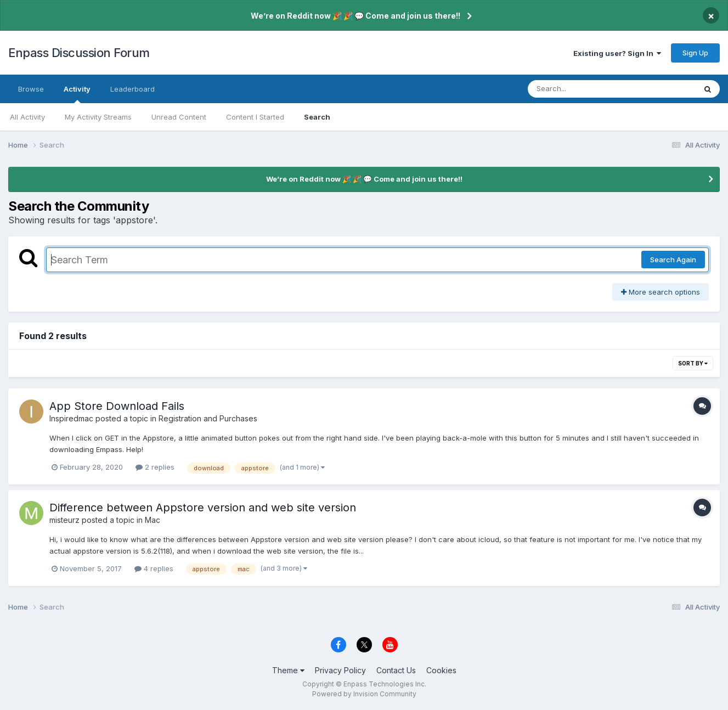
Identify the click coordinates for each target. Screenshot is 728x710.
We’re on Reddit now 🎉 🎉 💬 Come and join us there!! (355, 16)
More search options (661, 292)
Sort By (693, 363)
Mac (153, 520)
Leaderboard (132, 89)
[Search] (582, 89)
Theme (288, 670)
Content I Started (255, 117)
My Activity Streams (98, 117)
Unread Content (179, 117)
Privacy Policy (340, 670)
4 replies (154, 568)
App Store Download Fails (117, 406)
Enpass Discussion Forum (79, 53)
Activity (77, 94)
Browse (31, 89)
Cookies (441, 670)
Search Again (673, 260)
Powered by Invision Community (364, 694)
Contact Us (396, 670)
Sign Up (695, 53)
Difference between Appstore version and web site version (203, 508)
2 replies (155, 467)
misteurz (64, 520)
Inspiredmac (71, 418)
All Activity (27, 117)
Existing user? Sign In (617, 53)
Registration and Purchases (208, 418)
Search (317, 117)
